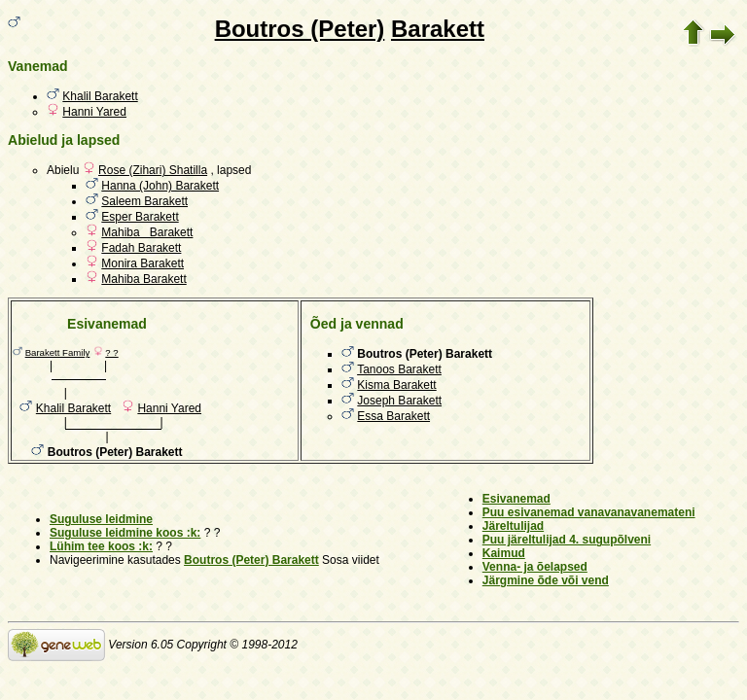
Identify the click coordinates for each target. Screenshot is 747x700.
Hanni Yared (94, 112)
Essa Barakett (393, 416)
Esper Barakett (140, 217)
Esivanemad (516, 499)
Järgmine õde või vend (546, 580)
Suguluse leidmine (101, 519)
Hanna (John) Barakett (160, 186)
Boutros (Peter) (300, 29)
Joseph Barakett (399, 401)
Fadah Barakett (141, 248)
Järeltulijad (513, 526)
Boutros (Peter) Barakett (251, 560)
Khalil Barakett (100, 96)
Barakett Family (58, 352)
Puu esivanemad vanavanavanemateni (589, 512)
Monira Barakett (142, 263)
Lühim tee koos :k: (101, 546)
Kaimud (504, 553)
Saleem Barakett (144, 201)
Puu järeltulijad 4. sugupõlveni (567, 540)
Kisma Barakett (396, 385)
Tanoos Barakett (399, 369)
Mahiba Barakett (147, 232)
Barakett (438, 29)
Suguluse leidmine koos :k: (125, 533)
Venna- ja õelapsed (535, 567)
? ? (111, 352)
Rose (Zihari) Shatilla (153, 170)
